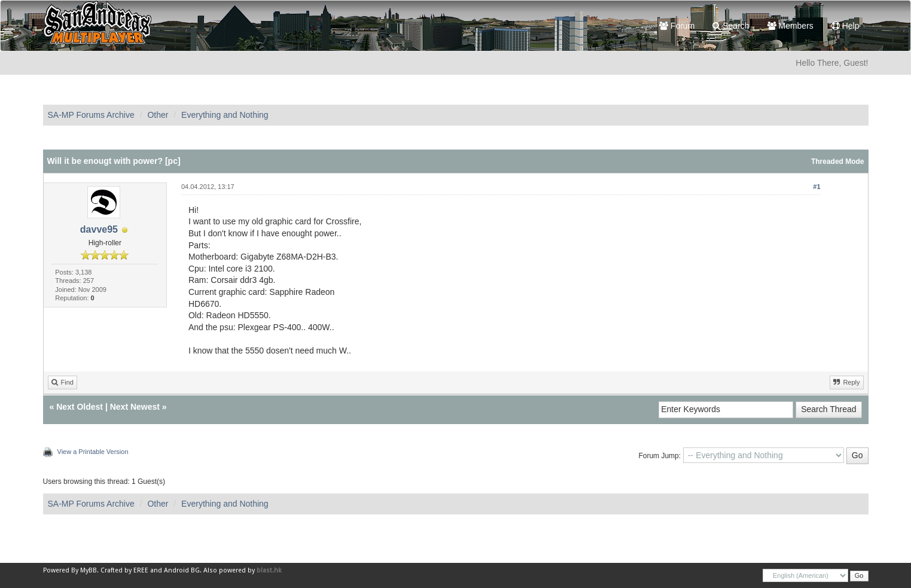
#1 (816, 187)
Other (158, 115)
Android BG (182, 570)
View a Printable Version (93, 452)
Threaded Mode (838, 162)
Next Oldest (80, 407)
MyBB (89, 570)
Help (846, 26)
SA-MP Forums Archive (91, 115)
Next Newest (135, 407)
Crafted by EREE (124, 570)
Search (731, 26)
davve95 (99, 229)
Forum (677, 26)
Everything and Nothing (225, 115)
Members (790, 26)
